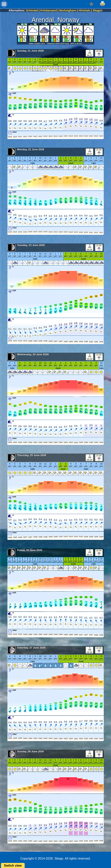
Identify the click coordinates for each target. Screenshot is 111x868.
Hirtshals (85, 10)
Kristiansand (49, 10)
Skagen (97, 10)
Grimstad (32, 10)
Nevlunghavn (68, 10)
